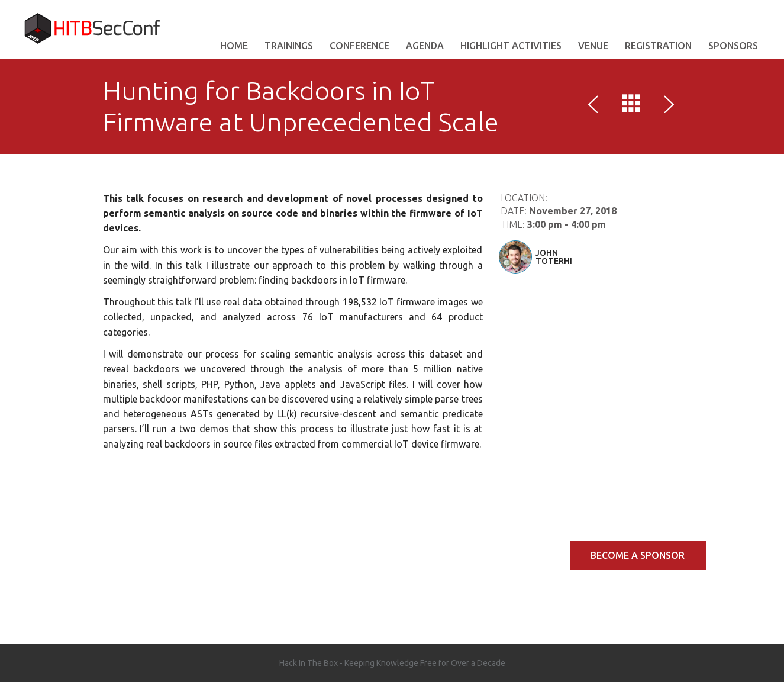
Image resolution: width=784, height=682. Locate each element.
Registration (658, 46)
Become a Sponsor (638, 555)
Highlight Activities (511, 46)
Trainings (289, 46)
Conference (359, 46)
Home (234, 46)
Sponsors (733, 46)
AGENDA (425, 46)
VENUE (593, 46)
